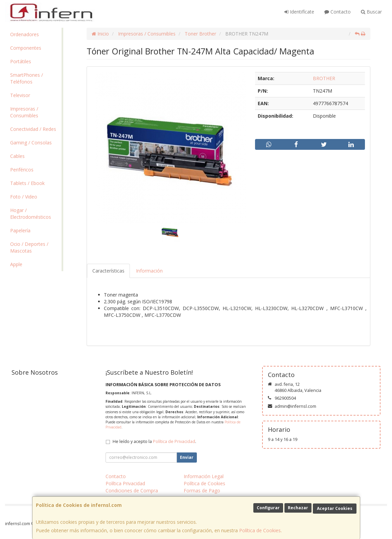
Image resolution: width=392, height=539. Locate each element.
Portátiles (21, 61)
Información (149, 271)
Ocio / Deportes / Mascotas (29, 247)
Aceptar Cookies (335, 508)
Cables (17, 156)
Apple (16, 264)
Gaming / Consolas (31, 143)
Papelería (20, 230)
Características (108, 271)
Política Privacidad (125, 483)
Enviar (187, 457)
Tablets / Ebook (27, 183)
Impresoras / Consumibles (24, 112)
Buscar (371, 12)
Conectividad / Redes (33, 129)
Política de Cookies (260, 530)
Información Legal (204, 476)
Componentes (26, 48)
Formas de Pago (202, 490)
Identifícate (299, 12)
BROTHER (324, 78)
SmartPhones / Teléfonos (27, 78)
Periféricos (22, 170)
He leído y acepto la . (154, 441)
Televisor (20, 95)
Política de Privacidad (174, 441)
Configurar (268, 508)
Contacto (338, 12)
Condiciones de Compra (132, 490)
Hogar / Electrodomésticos (31, 214)
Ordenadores (25, 34)
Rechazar (298, 508)
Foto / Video (24, 197)
